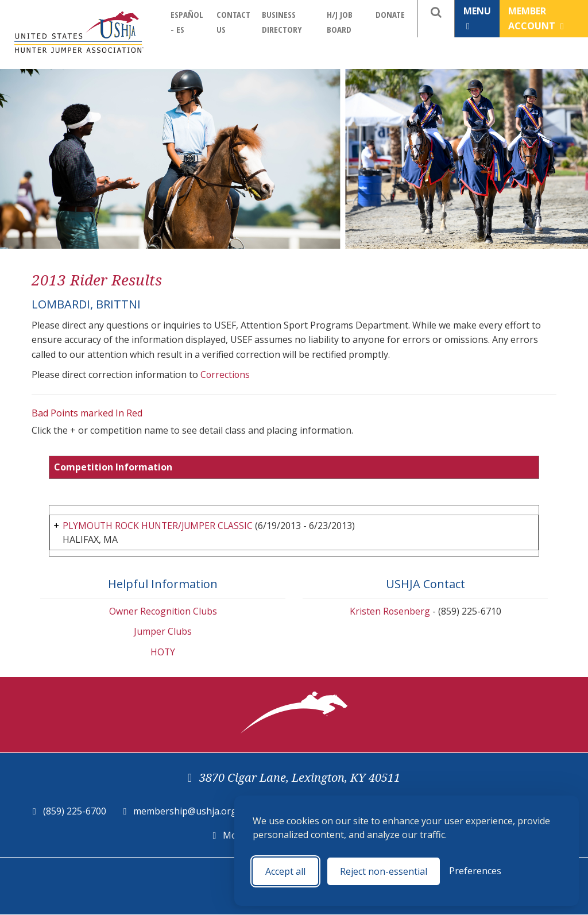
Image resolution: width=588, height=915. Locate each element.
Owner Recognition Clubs (163, 611)
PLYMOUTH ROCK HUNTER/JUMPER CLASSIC (160, 526)
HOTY (163, 653)
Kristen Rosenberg (390, 611)
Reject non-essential (384, 871)
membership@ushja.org (185, 812)
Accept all (285, 871)
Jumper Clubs (163, 632)
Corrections (226, 375)
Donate (390, 14)
